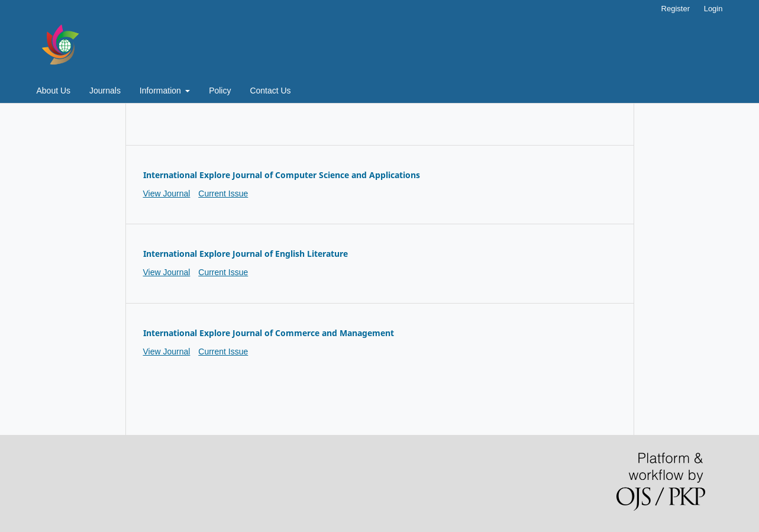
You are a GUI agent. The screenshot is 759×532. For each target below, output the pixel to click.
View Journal (167, 194)
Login (713, 9)
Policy (220, 91)
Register (676, 9)
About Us (54, 91)
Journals (105, 91)
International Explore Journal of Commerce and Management (269, 333)
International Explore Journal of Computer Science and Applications (282, 175)
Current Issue (223, 194)
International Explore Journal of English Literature (246, 254)
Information (162, 91)
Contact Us (270, 91)
